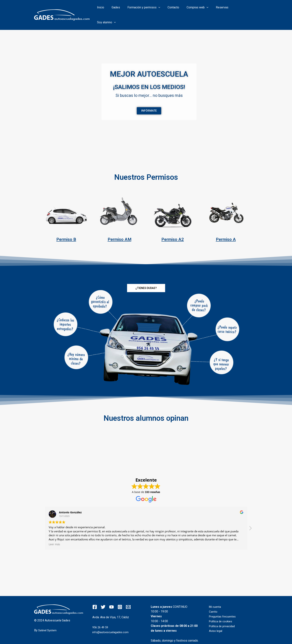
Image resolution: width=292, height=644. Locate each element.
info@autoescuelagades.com (111, 619)
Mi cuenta (215, 594)
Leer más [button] (54, 532)
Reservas (224, 8)
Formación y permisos (150, 9)
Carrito (213, 599)
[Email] (128, 594)
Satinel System (48, 618)
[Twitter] (103, 594)
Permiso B (66, 227)
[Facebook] (95, 594)
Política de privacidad (223, 613)
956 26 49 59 (101, 615)
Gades (124, 8)
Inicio (110, 8)
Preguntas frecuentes (223, 604)
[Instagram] (120, 594)
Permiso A (226, 227)
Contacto (178, 8)
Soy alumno (246, 9)
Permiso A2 (173, 227)
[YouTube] (111, 594)
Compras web (201, 9)
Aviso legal (216, 618)
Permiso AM (119, 227)
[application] (165, 9)
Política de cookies (222, 608)
